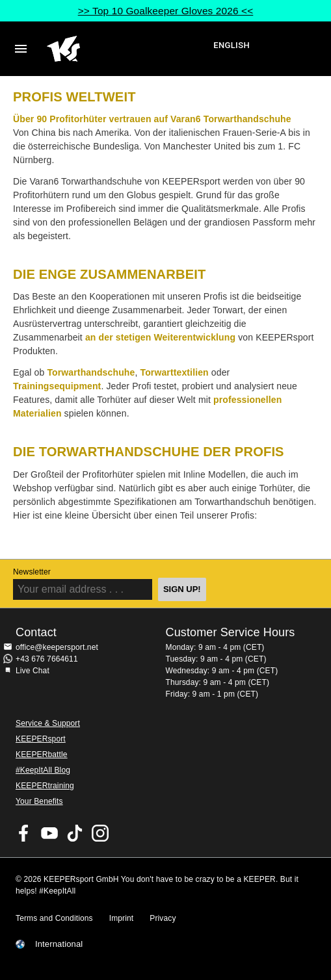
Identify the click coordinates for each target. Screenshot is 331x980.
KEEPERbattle (42, 754)
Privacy (163, 918)
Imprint (122, 918)
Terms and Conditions (54, 918)
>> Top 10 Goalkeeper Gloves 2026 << (166, 11)
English (232, 45)
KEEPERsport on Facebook (24, 833)
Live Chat (33, 671)
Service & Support (48, 723)
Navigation (21, 49)
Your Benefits (39, 801)
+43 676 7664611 (47, 659)
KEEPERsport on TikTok (75, 833)
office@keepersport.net (57, 647)
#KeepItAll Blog (43, 770)
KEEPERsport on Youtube (49, 833)
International (59, 944)
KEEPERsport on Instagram (100, 833)
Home (128, 49)
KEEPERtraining (45, 786)
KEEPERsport (41, 739)
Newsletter (32, 572)
